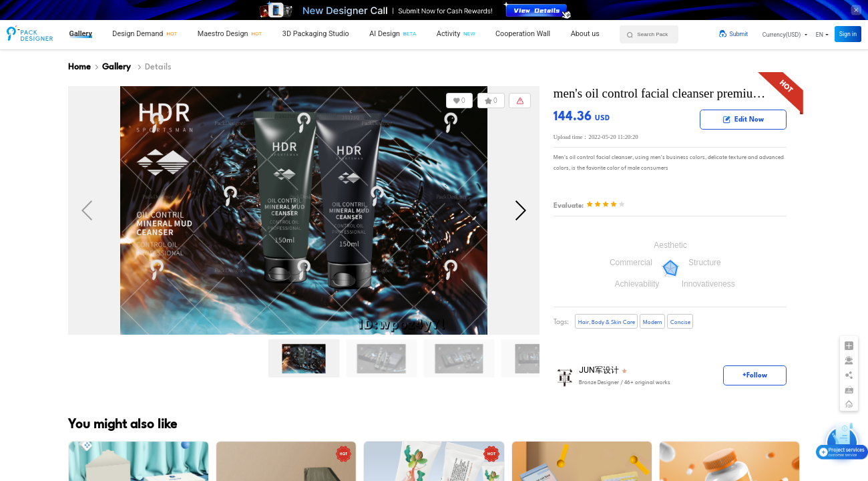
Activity (448, 34)
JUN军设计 (599, 370)
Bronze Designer (599, 383)
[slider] (606, 205)
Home (79, 67)
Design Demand (138, 34)
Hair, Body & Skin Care (607, 322)
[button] (785, 35)
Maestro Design (223, 34)
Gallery (81, 34)
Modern (653, 322)
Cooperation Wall (523, 34)
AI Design (385, 34)
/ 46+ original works (625, 383)
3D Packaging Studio (316, 34)
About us (585, 34)
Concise (680, 322)
